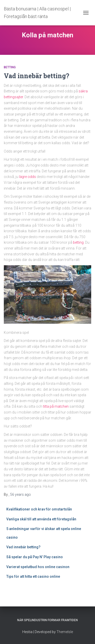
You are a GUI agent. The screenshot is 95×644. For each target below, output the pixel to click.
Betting (10, 67)
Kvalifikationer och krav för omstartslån (39, 509)
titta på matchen (56, 406)
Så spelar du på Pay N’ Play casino (35, 557)
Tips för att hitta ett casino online (34, 576)
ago (21, 494)
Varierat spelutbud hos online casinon (38, 567)
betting (78, 242)
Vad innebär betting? (36, 76)
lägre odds (27, 177)
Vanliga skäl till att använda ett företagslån (41, 519)
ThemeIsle (65, 632)
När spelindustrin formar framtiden (48, 620)
